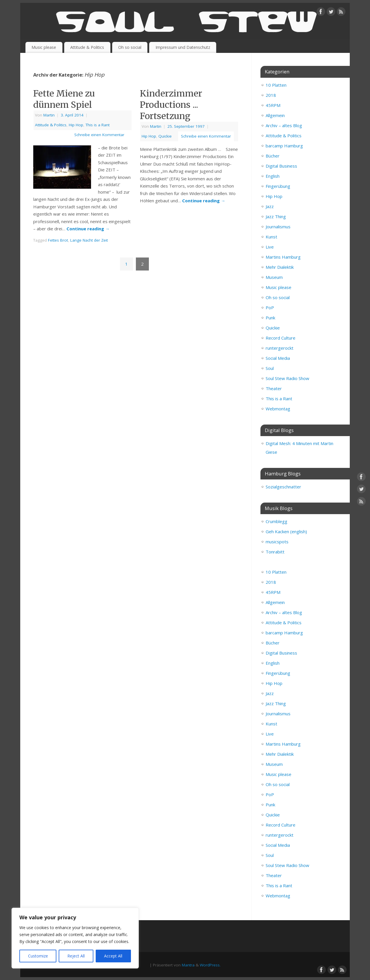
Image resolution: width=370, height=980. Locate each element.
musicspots (277, 542)
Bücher (273, 156)
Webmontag (278, 409)
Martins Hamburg (283, 257)
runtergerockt (280, 348)
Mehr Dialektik (280, 267)
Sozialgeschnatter (283, 487)
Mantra (188, 965)
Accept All (113, 956)
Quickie (165, 136)
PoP (270, 307)
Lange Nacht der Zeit (89, 240)
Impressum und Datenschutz (183, 47)
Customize (38, 956)
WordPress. (210, 965)
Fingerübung (278, 186)
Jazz (270, 206)
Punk (270, 318)
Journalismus (278, 227)
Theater (274, 388)
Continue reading (88, 229)
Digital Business (281, 166)
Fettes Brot (58, 240)
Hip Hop (76, 125)
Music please (44, 47)
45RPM (273, 105)
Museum (274, 277)
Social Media (278, 358)
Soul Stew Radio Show (287, 378)
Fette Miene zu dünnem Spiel (64, 99)
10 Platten (276, 85)
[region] (75, 938)
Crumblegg (276, 521)
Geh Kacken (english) (286, 531)
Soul (270, 368)
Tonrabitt (275, 552)
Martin (49, 115)
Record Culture (281, 338)
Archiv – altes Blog (284, 125)
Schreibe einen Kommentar (99, 135)
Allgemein (275, 115)
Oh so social (130, 47)
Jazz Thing (276, 216)
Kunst (271, 237)
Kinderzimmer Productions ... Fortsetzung (171, 105)
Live (270, 247)
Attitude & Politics (87, 47)
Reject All (76, 956)
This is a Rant (98, 125)
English (273, 176)
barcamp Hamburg (284, 146)
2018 (271, 95)
